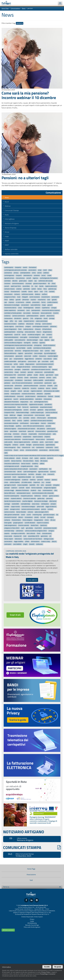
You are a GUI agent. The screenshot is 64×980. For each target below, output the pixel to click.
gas (55, 383)
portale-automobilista (27, 399)
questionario (34, 407)
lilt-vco (53, 520)
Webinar (8, 206)
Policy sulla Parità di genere (32, 927)
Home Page (5, 8)
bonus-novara (26, 464)
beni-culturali (31, 533)
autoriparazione (25, 273)
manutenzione (47, 533)
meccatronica (20, 278)
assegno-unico (15, 509)
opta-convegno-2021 (42, 512)
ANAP (7, 241)
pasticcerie (48, 383)
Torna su (32, 887)
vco (31, 402)
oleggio (20, 415)
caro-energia (38, 353)
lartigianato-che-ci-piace (31, 351)
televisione (18, 539)
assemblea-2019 (34, 536)
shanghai (56, 485)
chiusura (38, 329)
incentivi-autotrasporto (12, 496)
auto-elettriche (35, 305)
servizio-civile (9, 386)
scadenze (25, 480)
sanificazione (43, 469)
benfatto (31, 474)
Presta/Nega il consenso (48, 974)
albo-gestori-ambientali (12, 515)
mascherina (8, 450)
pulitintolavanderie (32, 316)
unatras (19, 289)
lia (57, 515)
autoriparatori (36, 310)
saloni (36, 458)
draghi (25, 544)
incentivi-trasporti (28, 439)
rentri (6, 378)
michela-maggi (9, 490)
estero (33, 418)
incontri (56, 313)
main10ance (20, 327)
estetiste (37, 275)
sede (20, 321)
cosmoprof (40, 477)
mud (19, 297)
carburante (49, 447)
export (30, 281)
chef (31, 458)
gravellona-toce (52, 431)
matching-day (37, 515)
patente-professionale (31, 386)
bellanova (38, 496)
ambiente (39, 359)
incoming (20, 332)
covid (45, 270)
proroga (52, 318)
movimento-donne (10, 308)
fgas (50, 367)
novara (7, 292)
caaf (23, 528)
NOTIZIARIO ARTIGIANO (24, 832)
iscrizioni (50, 458)
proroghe (18, 370)
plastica (54, 480)
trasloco (47, 480)
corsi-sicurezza (40, 415)
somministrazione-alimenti (45, 364)
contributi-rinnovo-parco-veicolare (41, 421)
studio (36, 375)
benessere (36, 313)
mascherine (42, 300)
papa (56, 442)
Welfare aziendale (11, 249)
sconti (29, 515)
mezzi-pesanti (15, 394)
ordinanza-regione (10, 429)
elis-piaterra (41, 429)
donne (48, 388)
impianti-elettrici (16, 499)
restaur (45, 496)
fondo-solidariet (9, 458)
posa (48, 415)
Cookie (32, 921)
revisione (7, 284)
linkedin (50, 386)
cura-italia (45, 362)
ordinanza (39, 544)
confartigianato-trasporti (40, 327)
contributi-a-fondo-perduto (13, 313)
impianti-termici (29, 321)
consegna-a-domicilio (18, 533)
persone (30, 372)
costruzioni (8, 544)
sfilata (27, 542)
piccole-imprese (30, 396)
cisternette (51, 423)
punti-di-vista (9, 351)
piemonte (49, 499)
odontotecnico (42, 396)
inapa (44, 305)
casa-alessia (48, 359)
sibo (56, 490)
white (16, 364)
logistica (35, 278)
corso (34, 273)
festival (50, 396)
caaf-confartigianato (30, 472)
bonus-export (9, 539)
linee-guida (8, 523)
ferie (20, 329)
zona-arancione (30, 332)
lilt (49, 284)
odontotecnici (28, 275)
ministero (16, 434)
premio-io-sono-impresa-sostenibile (16, 404)
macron (43, 423)
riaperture (37, 482)
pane (6, 359)
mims (47, 520)
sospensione (27, 437)
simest (49, 378)
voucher (33, 300)
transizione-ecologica (28, 507)
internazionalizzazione (11, 337)
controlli (22, 488)
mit (33, 447)
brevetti (32, 544)
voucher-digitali (53, 356)
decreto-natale (54, 450)
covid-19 (17, 335)
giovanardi (19, 356)
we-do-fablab (21, 348)
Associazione (31, 874)
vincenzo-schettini (32, 450)
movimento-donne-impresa (51, 310)
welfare (44, 294)
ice (16, 321)
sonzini (26, 410)
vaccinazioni (33, 469)
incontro (34, 388)
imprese (11, 302)
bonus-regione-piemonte (22, 442)
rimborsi (15, 445)
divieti (18, 458)
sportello (32, 485)
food (19, 407)
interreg (38, 324)
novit (14, 477)
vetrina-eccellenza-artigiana (13, 343)
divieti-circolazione (49, 345)
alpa (53, 340)
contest (50, 509)
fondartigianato (28, 308)
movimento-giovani (45, 434)
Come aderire (32, 580)
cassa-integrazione (10, 329)
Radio (7, 215)
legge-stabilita (19, 542)
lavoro (30, 292)
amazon (53, 504)
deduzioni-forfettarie (22, 490)
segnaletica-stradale (24, 477)
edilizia (12, 300)
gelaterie (40, 410)
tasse (6, 431)
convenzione (8, 294)
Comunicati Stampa (12, 210)
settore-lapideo (15, 482)
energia (54, 308)
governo (26, 318)
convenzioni (25, 305)
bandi (28, 488)
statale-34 (26, 388)
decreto (15, 281)
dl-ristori (33, 410)
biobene (38, 294)
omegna (51, 531)
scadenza (41, 388)
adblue (42, 464)
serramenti (55, 297)
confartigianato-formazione (49, 278)
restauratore (8, 318)
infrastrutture (47, 329)
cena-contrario (28, 415)
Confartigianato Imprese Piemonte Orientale (7, 3)
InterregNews (10, 219)
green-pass (23, 281)
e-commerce (20, 302)
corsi (28, 310)
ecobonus (7, 316)
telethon (33, 480)
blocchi (54, 542)
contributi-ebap (9, 531)
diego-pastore (30, 364)
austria (20, 421)
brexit (46, 318)
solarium (14, 488)
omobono (35, 442)
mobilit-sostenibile (10, 362)
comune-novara (9, 289)
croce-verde (8, 536)
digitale (47, 340)
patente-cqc (52, 289)
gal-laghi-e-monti (10, 485)
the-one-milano (28, 461)
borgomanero (47, 332)
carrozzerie (21, 310)
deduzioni (40, 394)
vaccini (16, 399)
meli (25, 536)
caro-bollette (17, 544)
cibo (56, 386)
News (24, 8)
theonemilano (16, 520)
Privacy (32, 919)
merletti (52, 292)
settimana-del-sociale (46, 281)
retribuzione (45, 504)
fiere (14, 421)
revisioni (23, 372)
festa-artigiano (27, 520)
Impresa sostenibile (12, 254)
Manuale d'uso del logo (32, 925)
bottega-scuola (49, 539)
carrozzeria (18, 437)
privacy (16, 273)
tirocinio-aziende (24, 525)
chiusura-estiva (40, 431)
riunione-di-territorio (28, 394)
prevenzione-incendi (50, 528)
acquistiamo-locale (46, 407)
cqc (36, 281)
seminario (44, 337)
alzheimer (53, 327)
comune (30, 512)
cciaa (13, 367)
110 (46, 292)
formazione (33, 267)
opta (6, 453)
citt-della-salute (27, 482)
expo (41, 340)
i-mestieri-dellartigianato (12, 480)
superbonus (46, 308)
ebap (50, 270)
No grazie (58, 967)
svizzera (49, 335)
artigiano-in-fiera (10, 297)
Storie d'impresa (10, 228)
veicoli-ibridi (22, 375)
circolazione (19, 380)
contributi (7, 281)
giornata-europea (49, 515)
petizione (7, 383)
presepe (7, 488)
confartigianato (9, 275)
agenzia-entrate (43, 472)
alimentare (18, 386)
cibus (36, 466)
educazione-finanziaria (11, 402)
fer (38, 485)
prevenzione (8, 437)
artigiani (28, 327)
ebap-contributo (50, 410)
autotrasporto (9, 267)
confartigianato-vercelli (12, 466)
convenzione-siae (10, 472)
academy (35, 464)
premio (44, 509)
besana (55, 370)
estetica (35, 343)
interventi (51, 474)
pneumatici (36, 302)
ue (34, 477)
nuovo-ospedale (23, 485)
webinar (46, 273)
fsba (53, 351)
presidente (48, 404)
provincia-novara (39, 445)
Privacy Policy (46, 972)
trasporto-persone (27, 496)
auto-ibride (13, 431)
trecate (57, 396)
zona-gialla (24, 337)
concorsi (7, 367)
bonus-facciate (21, 512)
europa (48, 482)
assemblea (26, 286)
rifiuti (53, 284)
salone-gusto (51, 429)
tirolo (6, 415)
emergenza (38, 345)
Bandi (7, 202)
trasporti (19, 275)
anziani (7, 499)
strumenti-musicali (10, 517)
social (23, 515)
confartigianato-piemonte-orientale (16, 270)
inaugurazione (39, 520)
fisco (6, 300)
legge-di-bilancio (51, 507)
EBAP (7, 245)
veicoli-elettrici (50, 380)
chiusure (24, 434)
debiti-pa (12, 415)
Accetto (47, 967)
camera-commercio (19, 316)
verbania (7, 520)
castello (24, 292)
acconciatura (43, 450)
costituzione (40, 447)
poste (42, 442)
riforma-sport (41, 418)
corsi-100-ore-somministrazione (33, 426)
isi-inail (43, 517)
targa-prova (24, 402)
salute (22, 364)
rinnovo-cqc (8, 364)
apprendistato (50, 445)
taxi (36, 286)
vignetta (42, 343)
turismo (53, 472)
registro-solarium (36, 391)
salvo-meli (28, 356)
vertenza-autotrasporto (39, 367)
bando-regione (9, 327)
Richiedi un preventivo (8, 930)
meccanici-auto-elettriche (12, 439)
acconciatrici (8, 542)
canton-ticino (9, 372)
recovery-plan (9, 380)
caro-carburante (20, 340)
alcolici (37, 517)
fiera (45, 289)
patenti (42, 316)
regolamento (8, 335)
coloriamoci (20, 531)
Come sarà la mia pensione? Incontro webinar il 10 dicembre (29, 95)
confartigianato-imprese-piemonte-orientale (18, 345)
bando (41, 286)
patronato (27, 289)
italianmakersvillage (22, 412)
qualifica (18, 426)
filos (19, 447)
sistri (56, 447)
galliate (30, 375)
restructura (34, 378)
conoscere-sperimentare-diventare (15, 474)
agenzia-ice (8, 399)
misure (7, 391)
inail (41, 292)
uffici (11, 321)
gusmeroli (8, 477)
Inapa (7, 236)
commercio (50, 439)
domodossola (52, 418)
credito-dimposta (10, 396)
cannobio (26, 418)
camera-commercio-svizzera (30, 509)
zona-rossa (36, 504)
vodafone (21, 324)
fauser (16, 450)
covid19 (7, 461)
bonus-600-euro (10, 493)
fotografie (8, 445)
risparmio (17, 388)
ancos (43, 275)
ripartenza (43, 525)
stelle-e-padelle (38, 380)
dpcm (36, 292)
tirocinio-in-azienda (30, 499)
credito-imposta (52, 302)
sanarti (7, 286)
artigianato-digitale (50, 488)
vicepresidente (18, 359)
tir (32, 286)
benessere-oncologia (41, 501)
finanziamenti (15, 292)
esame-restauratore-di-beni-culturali (16, 469)
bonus (40, 289)
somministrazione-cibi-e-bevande (43, 493)
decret (19, 472)
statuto (54, 388)
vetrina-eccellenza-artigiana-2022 (36, 531)
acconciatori (32, 270)
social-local (22, 431)
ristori (6, 509)
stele (55, 359)
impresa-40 (18, 536)
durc (42, 351)
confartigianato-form (41, 402)
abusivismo (50, 316)
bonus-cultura (40, 439)
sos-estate (27, 313)
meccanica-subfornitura (12, 464)
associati (48, 485)
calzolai (28, 302)
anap (40, 270)
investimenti (46, 297)
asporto (7, 533)
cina (44, 474)
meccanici (20, 396)
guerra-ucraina (54, 496)
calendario (39, 399)
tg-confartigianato (50, 353)
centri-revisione (35, 297)
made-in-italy (46, 542)
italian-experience (10, 310)
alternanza (53, 501)
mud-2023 (38, 528)
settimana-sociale (27, 294)
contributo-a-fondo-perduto (42, 348)
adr (43, 335)
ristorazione (48, 399)
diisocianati (30, 324)
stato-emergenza (10, 447)
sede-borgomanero (10, 525)
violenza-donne (28, 329)
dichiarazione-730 (10, 375)
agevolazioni (8, 388)
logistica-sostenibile (11, 418)
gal (39, 362)
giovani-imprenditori (40, 284)
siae (49, 300)
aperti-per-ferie (16, 286)
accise (39, 273)
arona (22, 450)
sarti (54, 378)
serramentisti (38, 383)
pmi (50, 337)
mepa (17, 372)
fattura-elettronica (10, 353)
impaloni (13, 378)
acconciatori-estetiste (11, 423)
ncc (43, 482)
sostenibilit (15, 504)
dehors (21, 517)
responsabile (33, 434)
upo (6, 302)
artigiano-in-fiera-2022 (12, 528)
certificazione (24, 423)
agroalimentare (9, 278)
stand (26, 378)
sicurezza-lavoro (10, 348)
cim (20, 418)
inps (39, 490)
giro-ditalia (29, 528)
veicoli (20, 391)
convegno (50, 517)
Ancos (7, 232)
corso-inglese (35, 423)
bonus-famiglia (9, 426)
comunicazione (9, 356)
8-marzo (25, 458)
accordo (48, 426)
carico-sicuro (32, 362)
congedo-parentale (27, 466)
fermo (43, 302)
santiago (7, 504)
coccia (24, 335)
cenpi (20, 308)
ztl (50, 536)
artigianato (38, 318)
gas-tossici (49, 375)
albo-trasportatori (10, 407)
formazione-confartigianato (13, 410)
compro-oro (39, 372)
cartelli (22, 445)
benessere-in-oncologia (12, 305)
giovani (50, 305)
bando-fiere (35, 525)
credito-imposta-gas (37, 412)
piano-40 (31, 431)
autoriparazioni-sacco (24, 493)
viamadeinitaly (25, 504)
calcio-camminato (42, 321)
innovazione (29, 517)
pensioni (20, 23)
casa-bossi (28, 380)
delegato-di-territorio (24, 367)
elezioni (38, 308)
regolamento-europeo (36, 404)
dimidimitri (18, 318)
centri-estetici (47, 324)
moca (6, 482)
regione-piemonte (51, 286)
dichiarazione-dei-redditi (51, 391)
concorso (43, 386)
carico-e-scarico (9, 512)
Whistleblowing (32, 923)
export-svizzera (38, 437)
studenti (33, 490)
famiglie (29, 445)
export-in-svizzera (43, 523)
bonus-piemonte (46, 313)
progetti (13, 391)
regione (20, 353)
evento (7, 394)
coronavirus (8, 273)
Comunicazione (15, 8)
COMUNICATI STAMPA (32, 847)
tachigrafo (27, 343)
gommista (44, 536)
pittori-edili (40, 507)
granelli (18, 300)
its (50, 469)
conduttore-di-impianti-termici (41, 370)
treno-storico (9, 370)
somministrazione (18, 284)
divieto (42, 375)
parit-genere (22, 362)
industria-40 (26, 447)
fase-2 (39, 332)
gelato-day (41, 499)
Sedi (31, 880)
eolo (54, 434)
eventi (25, 267)
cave (56, 375)
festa (37, 461)
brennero (18, 351)
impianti (47, 437)
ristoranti (7, 421)
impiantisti (26, 370)
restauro (17, 294)
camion (47, 351)
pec (11, 359)
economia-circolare (10, 324)
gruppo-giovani (18, 523)
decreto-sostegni (32, 340)
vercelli (29, 278)
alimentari (26, 300)
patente (43, 458)
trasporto (18, 267)
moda (49, 275)
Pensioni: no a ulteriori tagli (25, 178)
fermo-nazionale (37, 488)
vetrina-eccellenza (51, 412)
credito (35, 356)
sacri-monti (49, 442)
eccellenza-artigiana (34, 335)
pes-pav (26, 391)
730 (32, 318)
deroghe (39, 474)
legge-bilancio (29, 359)
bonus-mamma (16, 461)
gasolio (54, 300)
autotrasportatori (10, 332)
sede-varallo (8, 442)
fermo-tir (25, 407)
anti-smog (8, 434)
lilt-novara (44, 461)
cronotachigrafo (34, 337)
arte (42, 485)
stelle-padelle (9, 340)
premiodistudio (49, 372)
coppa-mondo (15, 507)
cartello (7, 507)
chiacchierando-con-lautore (26, 429)
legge (6, 321)
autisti (34, 289)
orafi (52, 362)
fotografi (25, 297)
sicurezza (29, 284)
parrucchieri (29, 353)
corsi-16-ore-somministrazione (22, 383)
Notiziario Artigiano (12, 223)
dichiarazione (35, 542)
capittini (26, 421)
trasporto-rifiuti (9, 412)
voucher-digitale (27, 501)
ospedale (47, 394)
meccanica (42, 356)
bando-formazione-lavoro (12, 501)
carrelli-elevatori (30, 523)
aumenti (42, 378)
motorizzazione (47, 490)
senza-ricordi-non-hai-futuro (33, 539)
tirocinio (20, 378)
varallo (29, 348)
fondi (39, 533)
